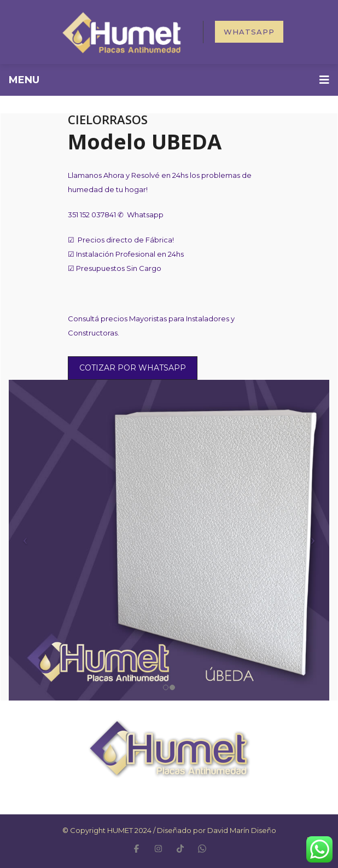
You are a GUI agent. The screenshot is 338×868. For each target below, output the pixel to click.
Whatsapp (249, 32)
